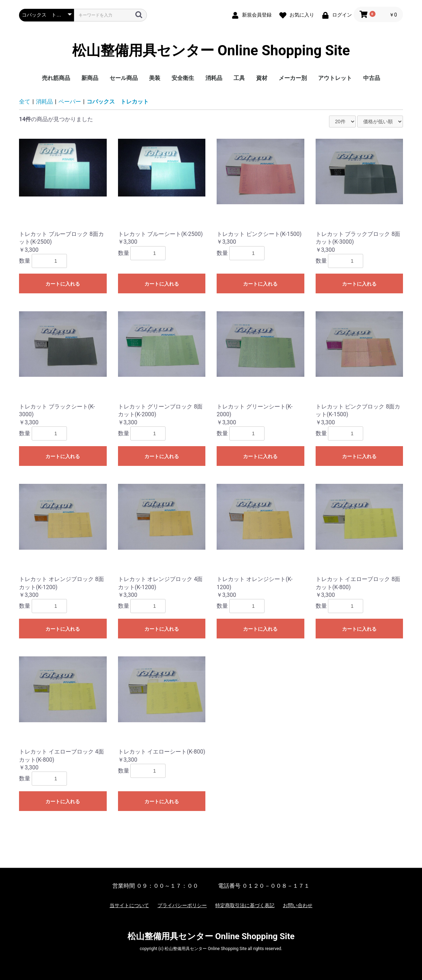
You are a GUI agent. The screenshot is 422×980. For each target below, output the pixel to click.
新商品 (90, 78)
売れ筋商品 (56, 78)
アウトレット (335, 78)
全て (25, 102)
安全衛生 (183, 78)
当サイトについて (129, 905)
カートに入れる (63, 284)
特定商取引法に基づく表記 (245, 905)
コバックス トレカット (118, 102)
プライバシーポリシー (182, 905)
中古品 (372, 78)
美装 (155, 78)
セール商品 (124, 78)
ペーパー (70, 102)
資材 (262, 78)
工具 (239, 78)
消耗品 (214, 78)
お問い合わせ (298, 905)
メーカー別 (293, 78)
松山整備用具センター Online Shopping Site (211, 51)
